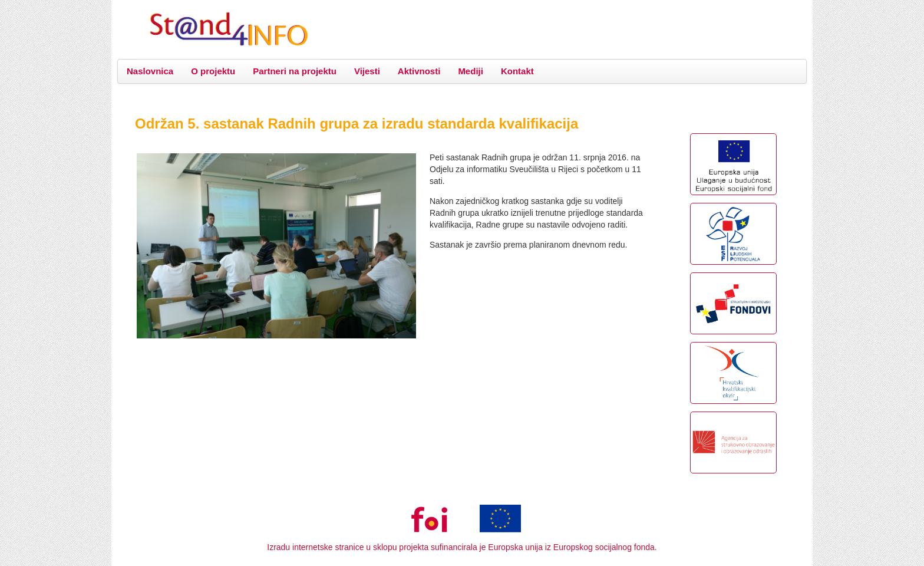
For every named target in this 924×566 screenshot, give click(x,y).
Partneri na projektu (295, 71)
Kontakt (517, 71)
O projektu (213, 71)
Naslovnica (150, 71)
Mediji (471, 71)
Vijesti (367, 71)
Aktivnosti (419, 71)
